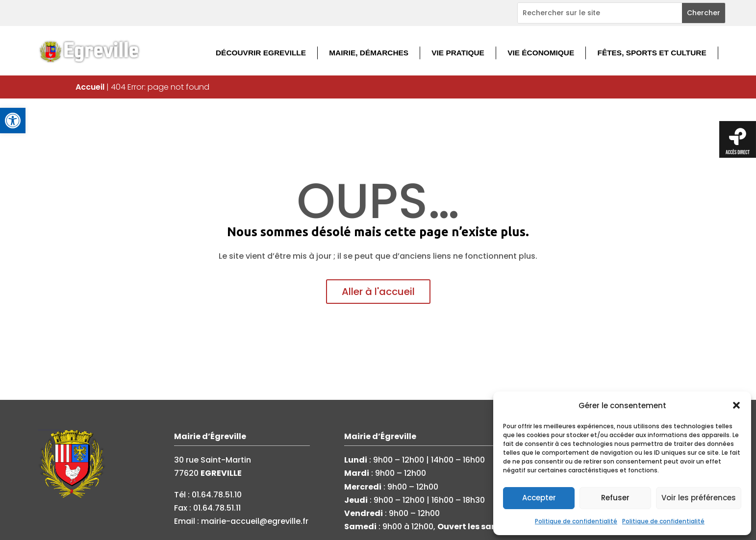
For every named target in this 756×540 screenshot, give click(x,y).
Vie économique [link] (541, 53)
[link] (13, 121)
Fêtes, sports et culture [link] (652, 53)
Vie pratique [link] (458, 53)
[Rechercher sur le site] (600, 13)
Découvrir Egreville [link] (261, 53)
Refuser (615, 498)
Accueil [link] (90, 87)
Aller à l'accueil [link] (378, 292)
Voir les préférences (699, 498)
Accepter (539, 498)
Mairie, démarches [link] (369, 53)
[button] (736, 405)
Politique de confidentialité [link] (576, 521)
